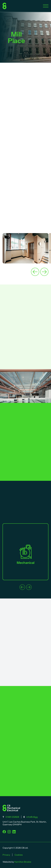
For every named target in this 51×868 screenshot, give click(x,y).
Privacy (6, 855)
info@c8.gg (32, 817)
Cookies (19, 855)
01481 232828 (12, 817)
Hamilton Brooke (23, 862)
